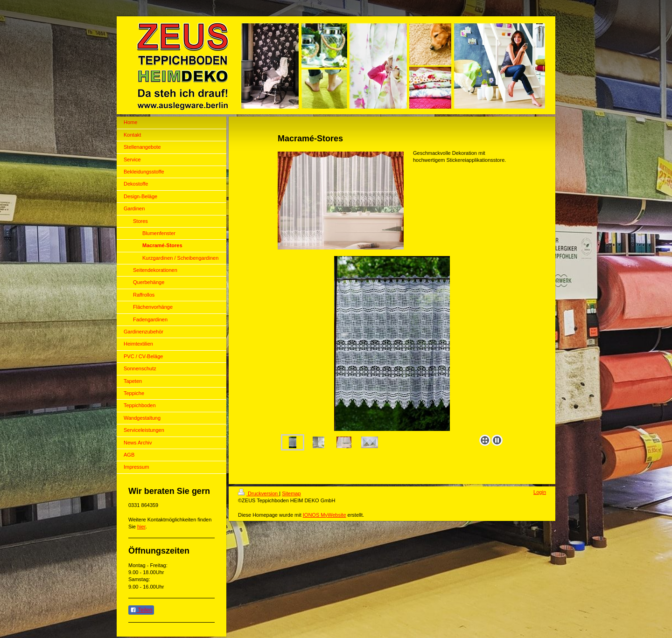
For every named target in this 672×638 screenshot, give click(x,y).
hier (141, 527)
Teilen (141, 610)
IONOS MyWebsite (325, 515)
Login (540, 492)
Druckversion (259, 493)
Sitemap (291, 493)
